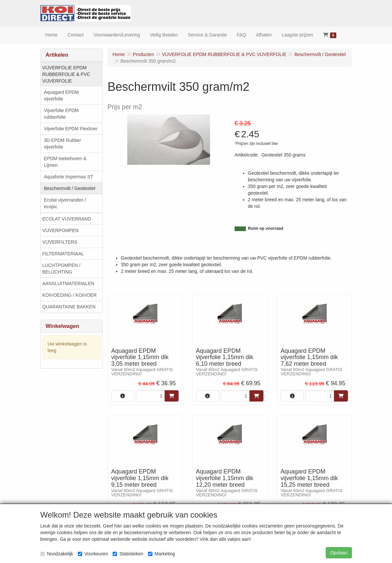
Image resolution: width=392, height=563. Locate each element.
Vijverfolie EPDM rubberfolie (61, 114)
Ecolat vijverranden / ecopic (65, 203)
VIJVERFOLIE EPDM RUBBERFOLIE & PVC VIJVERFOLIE (66, 74)
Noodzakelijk (57, 554)
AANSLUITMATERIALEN (68, 283)
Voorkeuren (93, 554)
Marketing (162, 554)
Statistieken (128, 554)
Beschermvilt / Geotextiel (70, 188)
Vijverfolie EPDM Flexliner (71, 129)
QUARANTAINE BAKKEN (69, 307)
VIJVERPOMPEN (61, 230)
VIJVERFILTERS (60, 242)
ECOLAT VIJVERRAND (67, 219)
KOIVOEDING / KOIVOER (70, 295)
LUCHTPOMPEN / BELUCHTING (61, 269)
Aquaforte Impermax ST (69, 177)
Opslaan (339, 553)
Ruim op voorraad (266, 228)
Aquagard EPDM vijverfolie (61, 95)
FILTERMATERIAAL (63, 254)
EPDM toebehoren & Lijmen (65, 162)
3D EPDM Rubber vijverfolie (63, 144)
